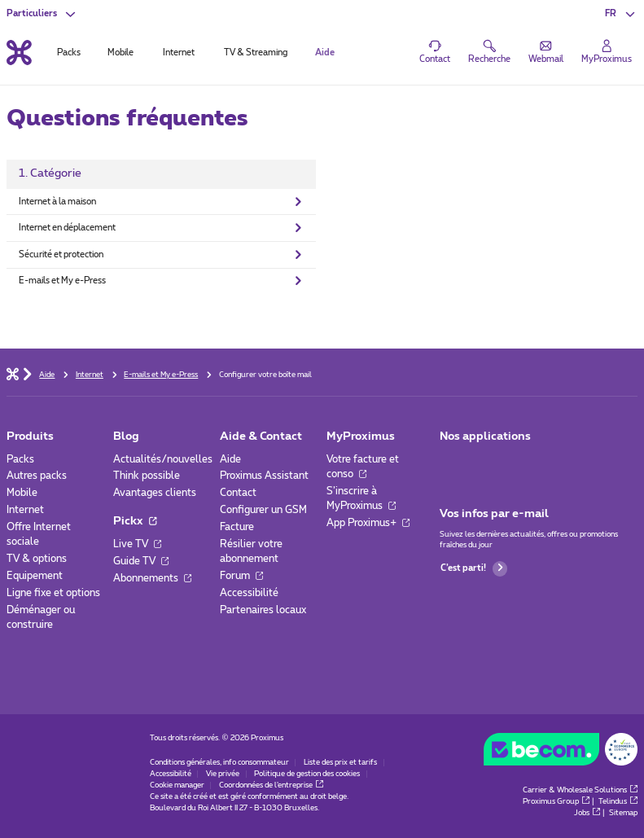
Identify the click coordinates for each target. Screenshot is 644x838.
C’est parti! (474, 569)
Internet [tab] (179, 53)
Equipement (35, 576)
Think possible (147, 476)
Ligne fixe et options (53, 593)
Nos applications (485, 437)
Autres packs (37, 476)
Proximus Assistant (264, 476)
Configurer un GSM (263, 510)
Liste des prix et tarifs (340, 763)
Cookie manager (177, 785)
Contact (238, 493)
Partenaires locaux (263, 610)
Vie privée (223, 774)
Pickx (135, 521)
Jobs (587, 813)
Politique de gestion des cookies (307, 774)
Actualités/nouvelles (163, 459)
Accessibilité (249, 593)
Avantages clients (155, 493)
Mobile (22, 493)
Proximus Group (556, 802)
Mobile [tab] (120, 53)
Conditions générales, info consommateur (219, 763)
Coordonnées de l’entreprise (271, 785)
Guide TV (141, 561)
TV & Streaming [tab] (256, 53)
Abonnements (152, 578)
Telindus (618, 802)
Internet (25, 510)
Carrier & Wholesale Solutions (580, 790)
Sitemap (623, 813)
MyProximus (361, 437)
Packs (20, 459)
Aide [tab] (325, 53)
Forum (241, 576)
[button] (621, 14)
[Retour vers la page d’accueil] (19, 53)
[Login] (607, 53)
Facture (237, 527)
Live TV (137, 544)
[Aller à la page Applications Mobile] (451, 463)
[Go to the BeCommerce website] (561, 752)
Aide (230, 459)
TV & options (37, 559)
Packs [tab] (69, 53)
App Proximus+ (368, 523)
